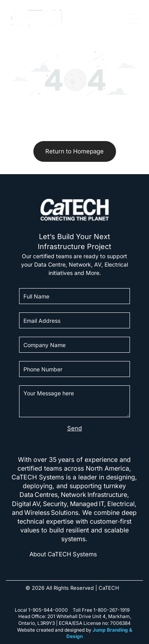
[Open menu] (134, 19)
